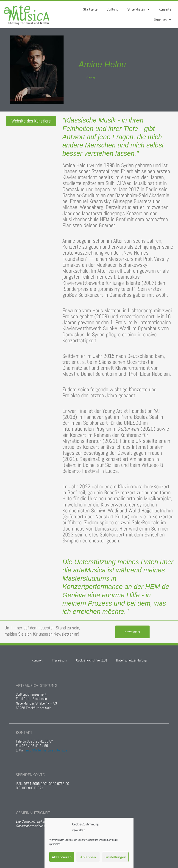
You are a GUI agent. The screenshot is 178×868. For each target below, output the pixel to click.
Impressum (59, 660)
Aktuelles (162, 20)
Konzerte (165, 9)
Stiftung (112, 9)
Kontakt (37, 660)
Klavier (90, 78)
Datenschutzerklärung (131, 660)
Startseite (90, 9)
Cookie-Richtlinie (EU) (92, 660)
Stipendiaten (138, 9)
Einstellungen (115, 857)
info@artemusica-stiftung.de (47, 750)
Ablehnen (88, 857)
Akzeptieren (62, 857)
